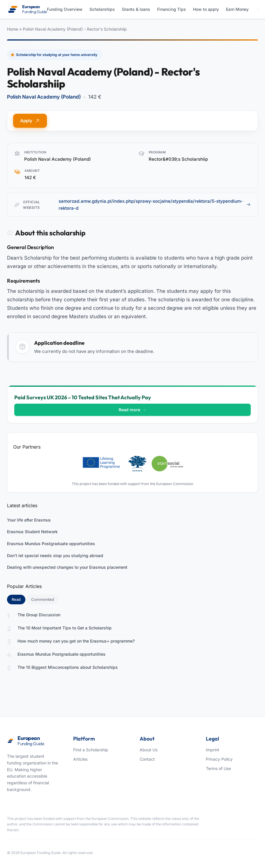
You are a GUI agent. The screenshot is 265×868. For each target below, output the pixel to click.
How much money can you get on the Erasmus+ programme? (76, 641)
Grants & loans (136, 9)
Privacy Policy (219, 759)
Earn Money (237, 9)
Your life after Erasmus (29, 520)
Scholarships (102, 9)
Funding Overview (65, 9)
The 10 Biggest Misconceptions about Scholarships (68, 667)
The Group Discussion (39, 615)
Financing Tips (172, 9)
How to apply (206, 9)
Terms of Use (218, 768)
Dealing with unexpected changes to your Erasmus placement (67, 567)
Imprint (213, 750)
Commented (43, 599)
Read (19, 599)
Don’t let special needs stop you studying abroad (55, 555)
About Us (149, 750)
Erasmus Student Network (32, 532)
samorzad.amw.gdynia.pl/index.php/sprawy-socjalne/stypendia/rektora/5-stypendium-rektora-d (155, 205)
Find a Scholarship (91, 750)
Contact (147, 759)
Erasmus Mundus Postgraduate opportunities (51, 544)
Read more (133, 410)
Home (13, 29)
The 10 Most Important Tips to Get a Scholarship (65, 628)
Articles (80, 759)
